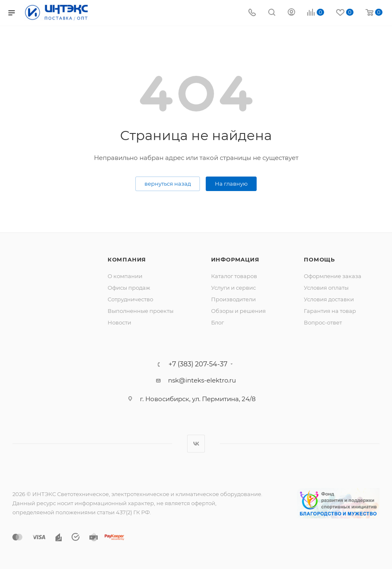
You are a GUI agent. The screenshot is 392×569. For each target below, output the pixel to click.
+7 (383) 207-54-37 (198, 364)
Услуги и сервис (233, 288)
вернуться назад (168, 184)
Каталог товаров (234, 276)
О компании (125, 276)
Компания (127, 259)
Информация (235, 259)
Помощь (319, 259)
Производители (233, 299)
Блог (218, 322)
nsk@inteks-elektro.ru (202, 380)
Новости (119, 322)
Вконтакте (196, 444)
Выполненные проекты (141, 311)
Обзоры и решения (238, 311)
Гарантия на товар (330, 311)
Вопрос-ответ (323, 322)
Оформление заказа (333, 276)
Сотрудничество (130, 299)
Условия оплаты (326, 288)
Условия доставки (329, 299)
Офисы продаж (129, 288)
